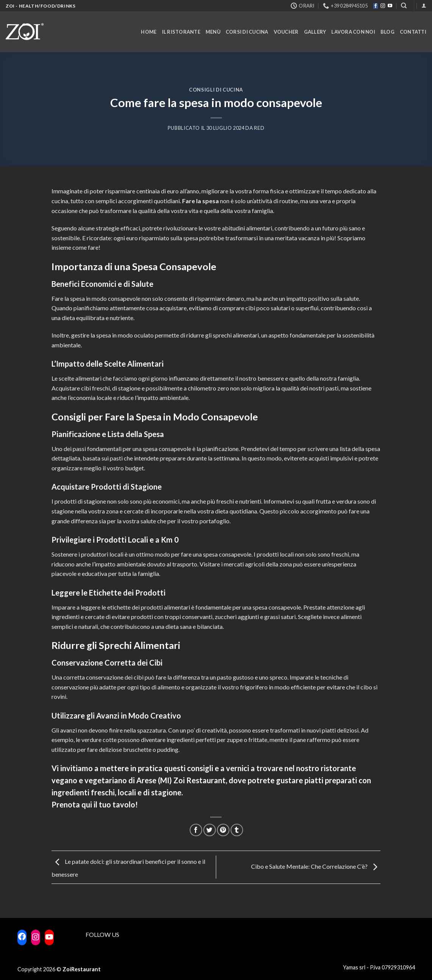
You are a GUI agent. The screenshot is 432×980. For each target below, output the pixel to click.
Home (149, 32)
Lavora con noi (353, 32)
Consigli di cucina (216, 90)
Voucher (286, 32)
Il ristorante (181, 32)
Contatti (413, 32)
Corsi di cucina (247, 32)
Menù (213, 32)
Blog (388, 32)
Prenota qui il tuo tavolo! (95, 804)
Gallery (315, 32)
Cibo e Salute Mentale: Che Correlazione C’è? (316, 866)
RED (259, 128)
